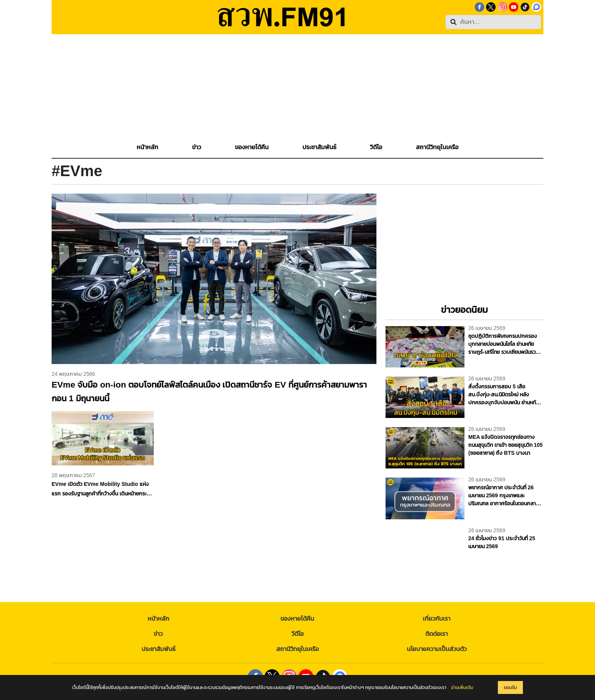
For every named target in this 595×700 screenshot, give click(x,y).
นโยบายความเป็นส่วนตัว (437, 649)
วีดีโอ (297, 634)
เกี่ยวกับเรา (437, 619)
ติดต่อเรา (437, 634)
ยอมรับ (510, 687)
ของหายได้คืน (297, 619)
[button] (197, 147)
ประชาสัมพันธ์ (158, 649)
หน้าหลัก (158, 619)
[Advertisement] (297, 87)
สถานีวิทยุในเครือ (297, 649)
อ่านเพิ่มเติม (462, 687)
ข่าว (158, 634)
